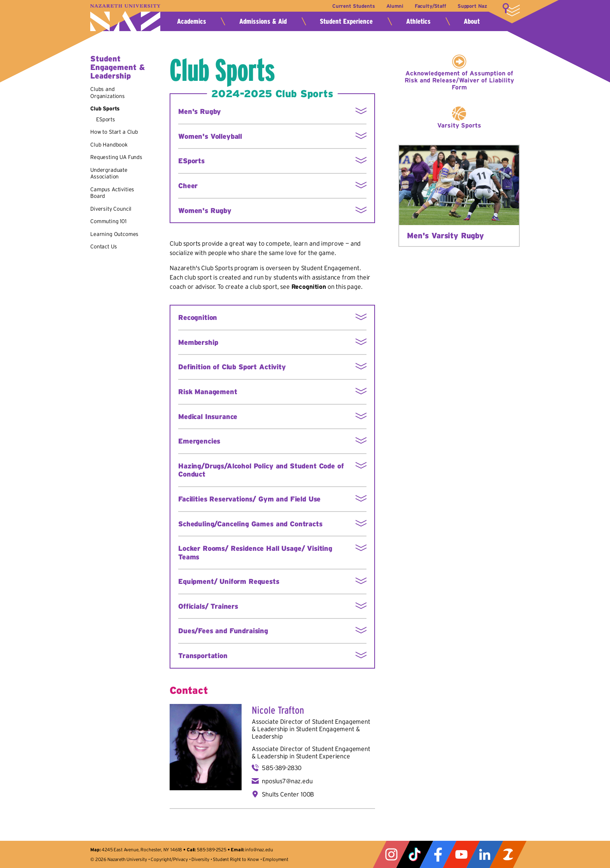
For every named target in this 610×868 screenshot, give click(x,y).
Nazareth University (125, 18)
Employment (275, 859)
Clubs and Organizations (108, 93)
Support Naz (472, 6)
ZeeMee (508, 854)
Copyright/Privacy (169, 859)
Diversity (200, 859)
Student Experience (346, 21)
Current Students (353, 6)
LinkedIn (485, 854)
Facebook (438, 854)
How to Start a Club (114, 132)
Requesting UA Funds (116, 157)
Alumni (394, 6)
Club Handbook (109, 145)
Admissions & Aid (263, 21)
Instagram (391, 854)
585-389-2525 (212, 850)
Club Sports (105, 108)
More (511, 10)
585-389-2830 (282, 768)
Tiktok (415, 854)
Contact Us (103, 246)
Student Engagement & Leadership (117, 67)
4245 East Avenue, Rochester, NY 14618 (142, 850)
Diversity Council (111, 209)
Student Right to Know (236, 859)
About (472, 21)
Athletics (418, 21)
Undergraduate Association (109, 173)
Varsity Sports (459, 125)
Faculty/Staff (430, 6)
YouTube (461, 854)
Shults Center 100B (288, 794)
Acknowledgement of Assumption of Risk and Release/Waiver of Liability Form (459, 80)
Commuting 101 (108, 221)
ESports (106, 119)
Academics (192, 21)
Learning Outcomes (114, 234)
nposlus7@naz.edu (287, 781)
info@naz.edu (259, 850)
